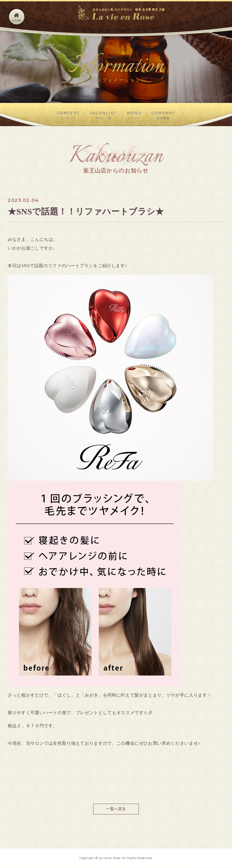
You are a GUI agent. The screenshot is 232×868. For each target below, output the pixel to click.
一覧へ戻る (116, 809)
